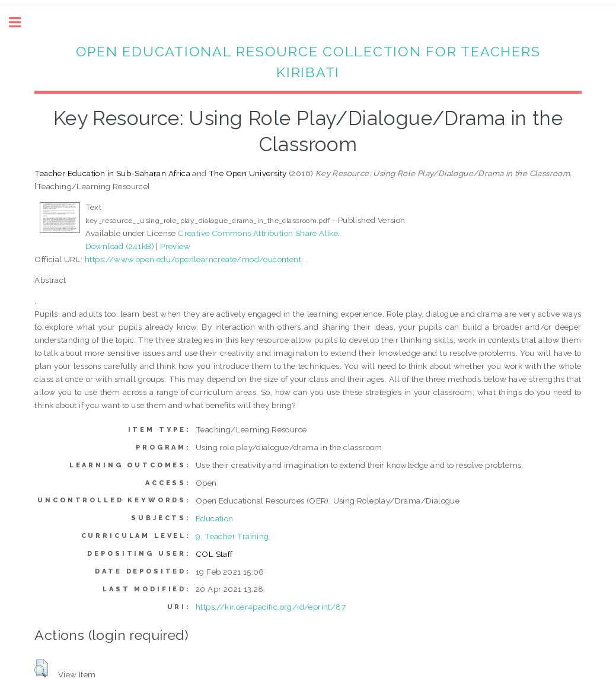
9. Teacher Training (232, 536)
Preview (175, 246)
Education (215, 518)
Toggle (21, 22)
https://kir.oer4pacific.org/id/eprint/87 (271, 607)
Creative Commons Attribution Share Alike (258, 233)
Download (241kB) (120, 246)
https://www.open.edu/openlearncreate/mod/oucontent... (196, 259)
